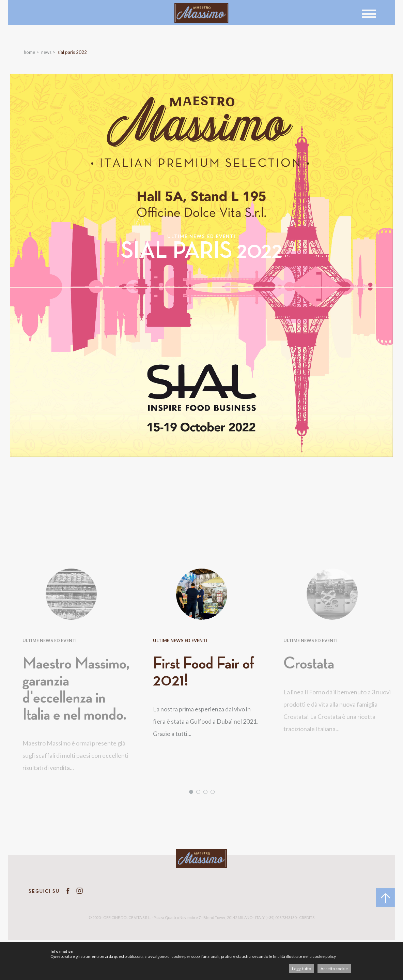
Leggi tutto (301, 969)
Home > (31, 52)
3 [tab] (205, 792)
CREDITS (307, 917)
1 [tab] (191, 792)
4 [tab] (213, 792)
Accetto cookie (334, 969)
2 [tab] (198, 792)
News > (48, 52)
